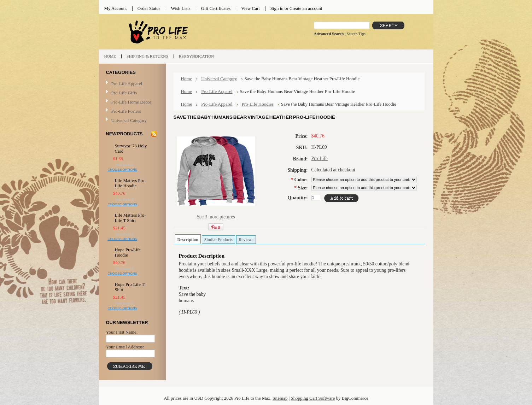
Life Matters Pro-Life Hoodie (130, 183)
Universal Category (129, 120)
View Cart (250, 8)
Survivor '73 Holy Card (131, 149)
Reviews (246, 240)
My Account (116, 8)
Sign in (277, 8)
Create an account (306, 8)
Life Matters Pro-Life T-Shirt (130, 218)
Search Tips (356, 34)
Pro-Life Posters (126, 111)
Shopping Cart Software (313, 398)
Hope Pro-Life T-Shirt (130, 287)
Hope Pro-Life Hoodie (128, 253)
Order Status (149, 8)
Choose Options (122, 170)
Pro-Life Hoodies (258, 104)
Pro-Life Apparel (131, 84)
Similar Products (218, 240)
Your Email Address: (125, 347)
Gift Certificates (216, 8)
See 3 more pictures (216, 217)
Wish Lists (181, 8)
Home (187, 79)
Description (188, 240)
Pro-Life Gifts (131, 93)
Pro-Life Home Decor (131, 102)
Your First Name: (122, 332)
